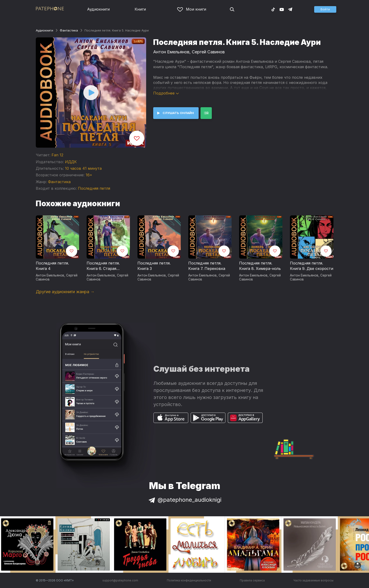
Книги (140, 9)
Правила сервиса (252, 580)
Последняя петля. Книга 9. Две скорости (312, 266)
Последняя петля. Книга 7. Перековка (207, 266)
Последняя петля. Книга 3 (154, 266)
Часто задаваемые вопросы (313, 580)
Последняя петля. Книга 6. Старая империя (103, 266)
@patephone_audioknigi (184, 500)
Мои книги (192, 9)
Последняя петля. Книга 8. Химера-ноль (260, 266)
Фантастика (69, 30)
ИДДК (71, 162)
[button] (325, 9)
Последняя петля (94, 188)
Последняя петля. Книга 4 (52, 266)
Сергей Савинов (208, 52)
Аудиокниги (98, 9)
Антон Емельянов (171, 52)
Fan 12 (57, 155)
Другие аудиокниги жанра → (65, 292)
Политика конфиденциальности (189, 580)
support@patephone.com (120, 580)
